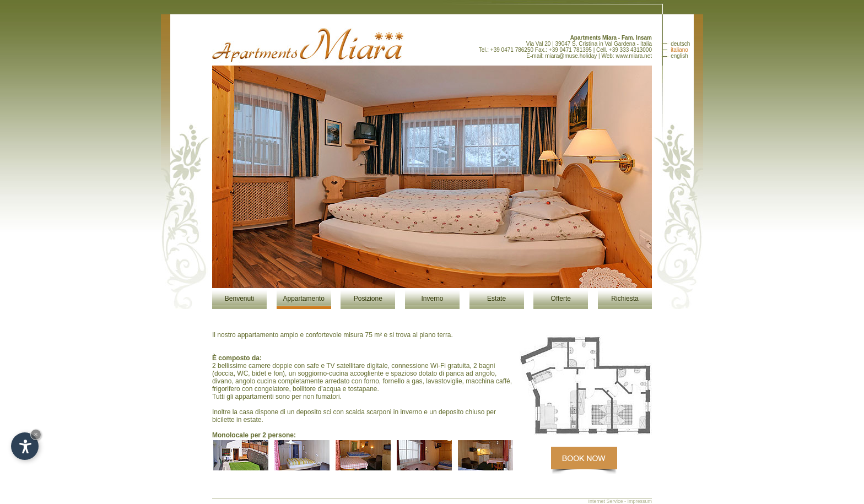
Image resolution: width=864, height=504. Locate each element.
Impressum (639, 501)
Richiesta (625, 299)
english (679, 56)
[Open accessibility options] (25, 446)
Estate (496, 299)
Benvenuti (239, 299)
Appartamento (303, 299)
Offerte (561, 299)
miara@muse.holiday (571, 56)
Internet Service (605, 501)
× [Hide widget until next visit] (36, 434)
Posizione (368, 299)
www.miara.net (634, 56)
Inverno (432, 299)
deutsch (680, 44)
